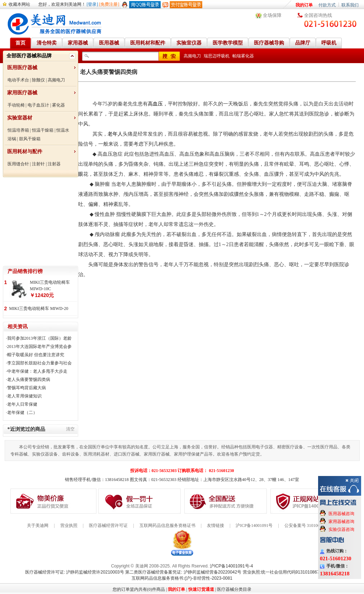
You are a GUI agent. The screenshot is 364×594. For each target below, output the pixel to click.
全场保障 (272, 15)
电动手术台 (18, 80)
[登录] (93, 4)
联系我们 (350, 5)
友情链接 (216, 525)
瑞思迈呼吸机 (217, 56)
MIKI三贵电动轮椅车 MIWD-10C (50, 286)
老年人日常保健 (22, 404)
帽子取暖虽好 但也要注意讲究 (36, 355)
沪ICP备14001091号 (254, 525)
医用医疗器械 (22, 68)
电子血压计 (38, 105)
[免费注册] (109, 4)
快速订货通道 (201, 589)
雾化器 (58, 105)
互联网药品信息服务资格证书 (167, 525)
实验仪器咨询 (341, 529)
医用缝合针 (18, 164)
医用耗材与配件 (25, 152)
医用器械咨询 (341, 514)
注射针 (38, 164)
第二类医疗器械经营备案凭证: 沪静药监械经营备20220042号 (183, 572)
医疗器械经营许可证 (108, 525)
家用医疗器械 (22, 93)
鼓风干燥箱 (30, 139)
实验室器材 (20, 118)
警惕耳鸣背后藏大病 (27, 388)
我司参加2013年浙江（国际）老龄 (39, 338)
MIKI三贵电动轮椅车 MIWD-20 (39, 308)
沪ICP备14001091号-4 (231, 566)
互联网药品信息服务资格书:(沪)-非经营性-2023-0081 (182, 578)
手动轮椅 (16, 105)
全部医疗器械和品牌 (29, 56)
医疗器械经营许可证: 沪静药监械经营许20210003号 (75, 572)
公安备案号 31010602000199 (311, 525)
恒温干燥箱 (43, 130)
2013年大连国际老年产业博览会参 (39, 346)
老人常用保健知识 (24, 396)
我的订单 (304, 5)
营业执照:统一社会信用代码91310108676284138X (291, 572)
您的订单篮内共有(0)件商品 (139, 589)
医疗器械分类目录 (234, 589)
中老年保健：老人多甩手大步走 (37, 371)
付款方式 (327, 5)
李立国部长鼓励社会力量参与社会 (39, 363)
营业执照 (69, 525)
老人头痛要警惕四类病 (29, 379)
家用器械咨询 (341, 522)
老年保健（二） (22, 412)
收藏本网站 (19, 4)
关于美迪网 (38, 525)
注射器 (54, 164)
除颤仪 (38, 80)
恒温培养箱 (18, 130)
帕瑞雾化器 (243, 56)
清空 (70, 429)
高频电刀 (56, 80)
